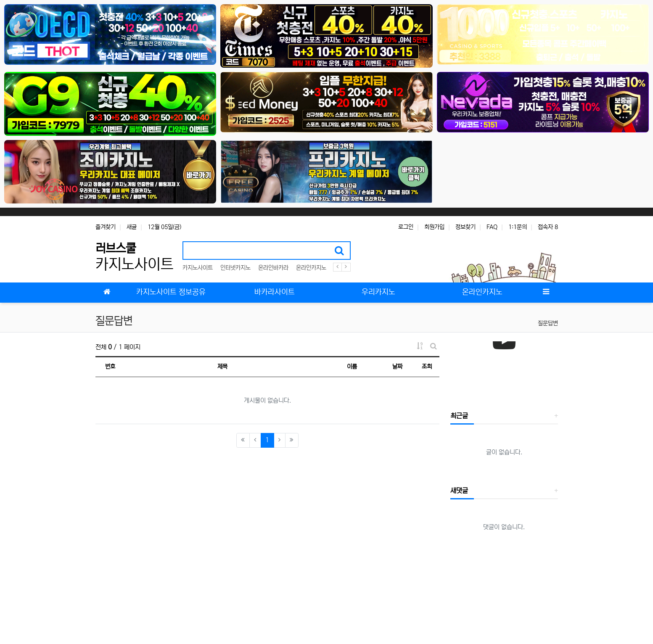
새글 (132, 227)
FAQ (492, 227)
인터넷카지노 (235, 268)
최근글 (459, 416)
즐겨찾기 (106, 227)
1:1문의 (518, 227)
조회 (427, 367)
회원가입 (434, 227)
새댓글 (459, 491)
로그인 (406, 227)
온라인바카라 (273, 268)
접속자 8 (548, 227)
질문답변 (548, 323)
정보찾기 (465, 227)
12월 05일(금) (164, 227)
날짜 (397, 367)
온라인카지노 (311, 268)
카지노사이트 (198, 268)
